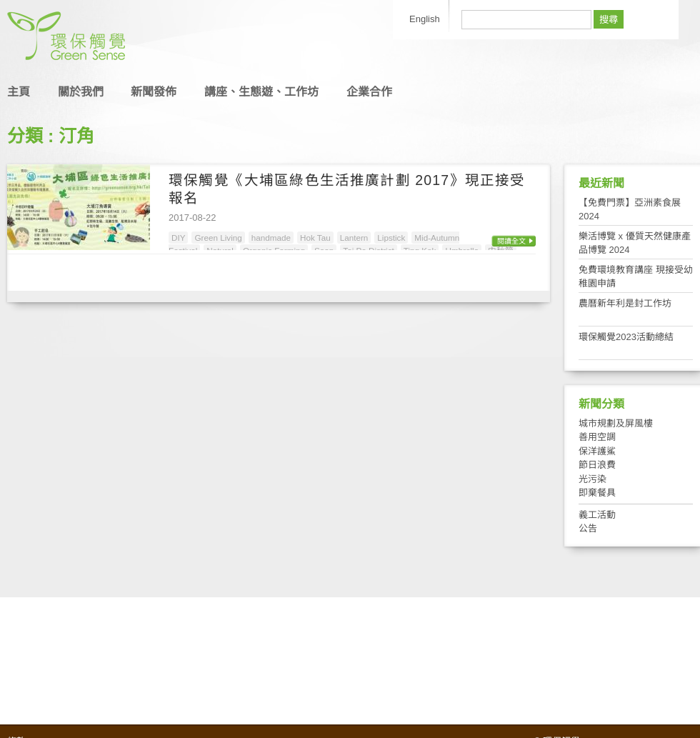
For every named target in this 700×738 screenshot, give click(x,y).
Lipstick (391, 238)
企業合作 (369, 92)
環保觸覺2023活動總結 (626, 337)
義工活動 (597, 515)
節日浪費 (597, 465)
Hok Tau (315, 238)
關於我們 (81, 92)
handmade (271, 238)
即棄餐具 (597, 493)
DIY (178, 238)
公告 (588, 528)
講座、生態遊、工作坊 (261, 92)
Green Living (218, 238)
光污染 (592, 479)
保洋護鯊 (597, 451)
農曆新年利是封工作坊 (625, 303)
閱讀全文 (511, 241)
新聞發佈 (154, 92)
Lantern (354, 238)
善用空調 (597, 437)
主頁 (19, 92)
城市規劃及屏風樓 (616, 423)
